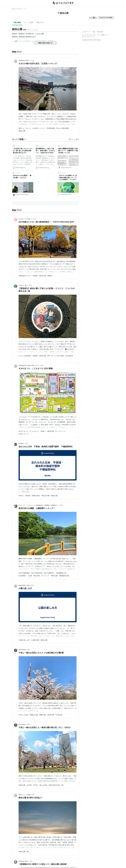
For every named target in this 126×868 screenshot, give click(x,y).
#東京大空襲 (45, 496)
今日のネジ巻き (23, 285)
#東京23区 (37, 576)
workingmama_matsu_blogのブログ (29, 365)
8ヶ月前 (33, 219)
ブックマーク (17, 146)
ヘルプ (98, 35)
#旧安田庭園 (51, 128)
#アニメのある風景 (58, 356)
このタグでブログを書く (106, 18)
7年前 (31, 861)
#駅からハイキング (25, 128)
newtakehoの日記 (24, 60)
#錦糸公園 (22, 131)
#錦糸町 (35, 276)
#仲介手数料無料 (24, 573)
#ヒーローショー (61, 431)
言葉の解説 (17, 22)
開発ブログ (105, 35)
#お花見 (29, 785)
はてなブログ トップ (19, 9)
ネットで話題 (29, 22)
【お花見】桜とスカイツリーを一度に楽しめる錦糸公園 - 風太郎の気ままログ (23, 151)
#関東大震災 (36, 496)
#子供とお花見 (23, 715)
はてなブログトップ (88, 37)
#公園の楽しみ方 (24, 640)
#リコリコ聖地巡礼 (25, 356)
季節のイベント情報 (24, 795)
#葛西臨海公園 (64, 576)
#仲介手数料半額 (37, 573)
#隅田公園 (42, 715)
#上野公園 (59, 715)
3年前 (42, 365)
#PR (49, 356)
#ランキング (45, 576)
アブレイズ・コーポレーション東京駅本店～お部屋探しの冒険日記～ (38, 505)
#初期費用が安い (62, 573)
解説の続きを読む (45, 43)
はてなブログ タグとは (89, 35)
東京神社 (21, 444)
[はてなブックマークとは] (25, 139)
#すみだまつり (23, 431)
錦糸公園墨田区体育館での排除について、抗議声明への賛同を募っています (68, 151)
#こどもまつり (34, 431)
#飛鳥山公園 (34, 715)
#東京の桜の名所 (54, 785)
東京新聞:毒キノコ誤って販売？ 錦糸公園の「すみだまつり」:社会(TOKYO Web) (45, 151)
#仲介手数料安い (49, 573)
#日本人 (21, 496)
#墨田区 (50, 276)
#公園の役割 (35, 640)
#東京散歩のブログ (25, 276)
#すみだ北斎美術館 (62, 128)
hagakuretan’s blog (24, 585)
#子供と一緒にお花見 (40, 785)
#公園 (30, 576)
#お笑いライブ (23, 434)
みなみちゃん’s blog (24, 219)
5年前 (28, 650)
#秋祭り (43, 431)
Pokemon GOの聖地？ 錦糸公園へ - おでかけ (22, 177)
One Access (22, 650)
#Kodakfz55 (69, 356)
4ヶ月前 (32, 60)
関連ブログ (40, 22)
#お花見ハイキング (39, 128)
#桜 (62, 785)
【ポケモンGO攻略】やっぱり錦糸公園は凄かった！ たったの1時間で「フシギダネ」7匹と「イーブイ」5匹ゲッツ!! (68, 178)
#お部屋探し (23, 576)
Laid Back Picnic (23, 861)
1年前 (30, 285)
